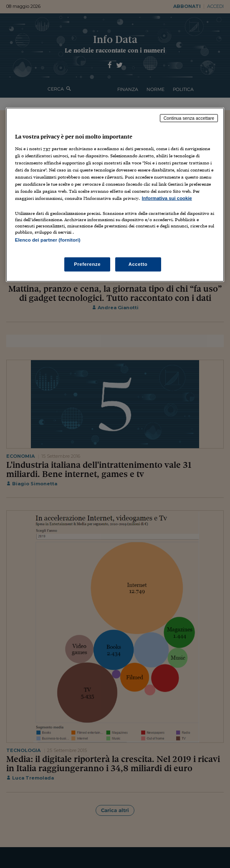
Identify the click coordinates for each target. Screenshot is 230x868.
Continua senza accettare (189, 118)
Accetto (138, 264)
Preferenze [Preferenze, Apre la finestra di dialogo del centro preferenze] (87, 264)
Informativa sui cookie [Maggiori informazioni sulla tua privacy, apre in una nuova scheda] (167, 198)
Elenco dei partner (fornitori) (48, 240)
